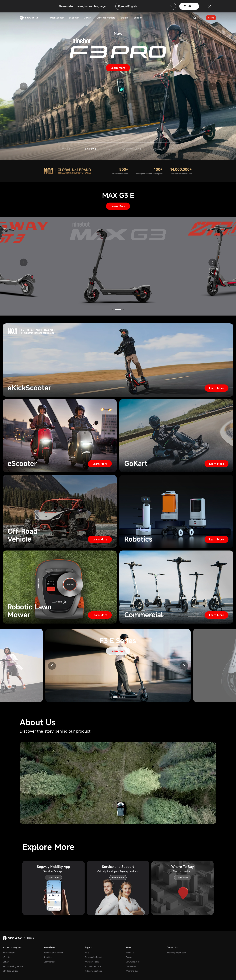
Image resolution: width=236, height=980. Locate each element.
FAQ (87, 952)
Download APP (133, 962)
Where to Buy (132, 971)
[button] (24, 86)
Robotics (48, 957)
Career (129, 957)
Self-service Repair (93, 957)
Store (211, 18)
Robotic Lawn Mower (53, 952)
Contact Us (131, 966)
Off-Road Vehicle (10, 971)
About (129, 947)
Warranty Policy (92, 962)
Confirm (189, 6)
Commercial (49, 962)
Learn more (118, 68)
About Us (130, 952)
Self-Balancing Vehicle (13, 966)
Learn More (118, 206)
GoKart (6, 962)
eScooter (7, 957)
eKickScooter (9, 952)
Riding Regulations (93, 971)
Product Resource (93, 966)
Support (89, 947)
